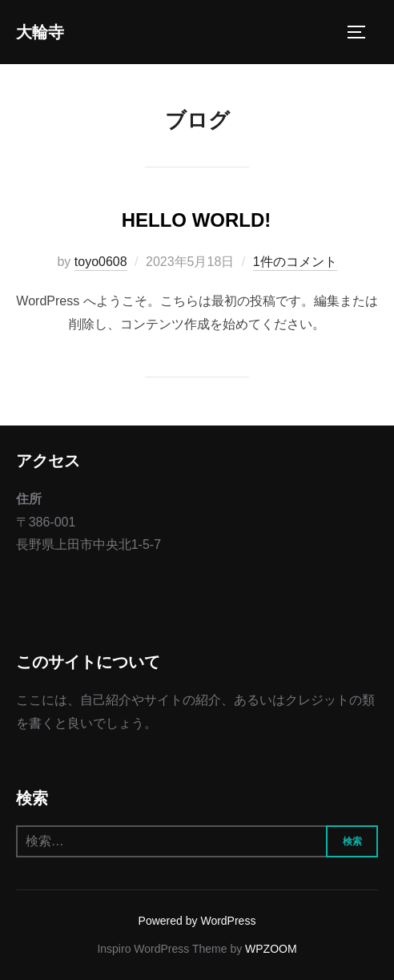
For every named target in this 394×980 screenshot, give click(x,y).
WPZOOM (271, 949)
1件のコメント (295, 262)
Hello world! (197, 220)
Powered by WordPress (197, 921)
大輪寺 (40, 32)
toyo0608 (101, 262)
